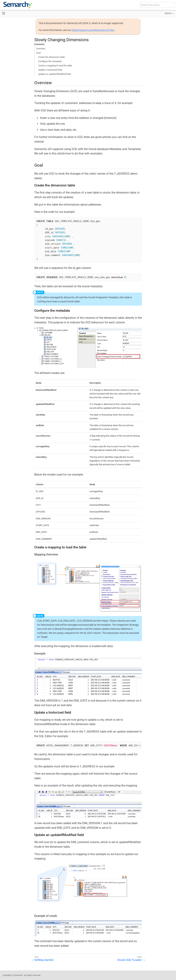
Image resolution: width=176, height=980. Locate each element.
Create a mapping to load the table (55, 66)
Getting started (44, 960)
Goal (38, 53)
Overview (41, 49)
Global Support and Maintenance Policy (93, 30)
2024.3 (168, 13)
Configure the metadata (50, 61)
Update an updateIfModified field (54, 74)
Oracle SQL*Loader (130, 960)
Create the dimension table (52, 57)
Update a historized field (50, 70)
